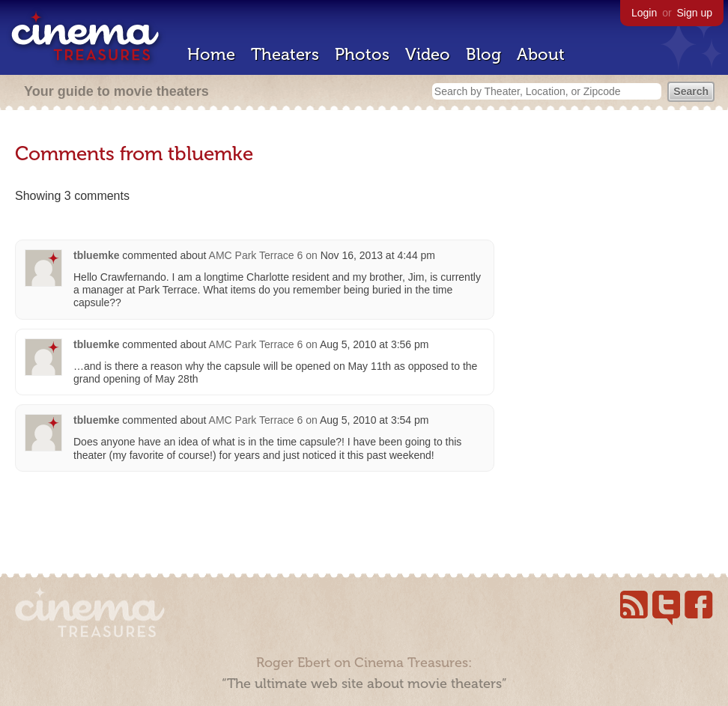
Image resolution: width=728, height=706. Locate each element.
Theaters (285, 54)
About (541, 54)
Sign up (695, 13)
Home (211, 54)
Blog (483, 54)
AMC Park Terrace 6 (256, 255)
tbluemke (96, 255)
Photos (362, 54)
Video (428, 54)
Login (644, 13)
